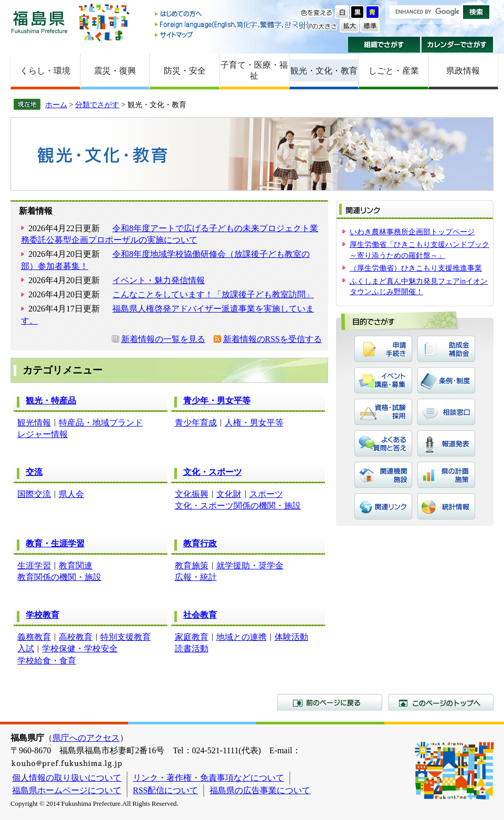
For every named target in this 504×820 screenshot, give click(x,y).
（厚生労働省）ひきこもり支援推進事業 (416, 268)
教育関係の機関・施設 (59, 577)
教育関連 (76, 565)
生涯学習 (34, 565)
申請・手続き (383, 349)
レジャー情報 (43, 434)
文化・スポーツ (213, 472)
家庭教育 (192, 637)
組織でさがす (384, 45)
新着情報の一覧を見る (163, 339)
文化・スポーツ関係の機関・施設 (238, 506)
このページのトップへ (441, 702)
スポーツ (266, 494)
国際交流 (34, 494)
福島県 (39, 22)
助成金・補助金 (446, 349)
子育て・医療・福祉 (254, 70)
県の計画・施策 (446, 475)
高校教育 (76, 637)
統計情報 (446, 506)
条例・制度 (446, 380)
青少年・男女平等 (217, 401)
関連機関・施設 (383, 475)
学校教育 (43, 615)
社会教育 (200, 615)
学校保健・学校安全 (80, 648)
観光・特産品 (51, 401)
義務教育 (34, 637)
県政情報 (463, 71)
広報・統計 (196, 577)
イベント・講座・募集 (383, 380)
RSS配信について (165, 790)
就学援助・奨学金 (250, 565)
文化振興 (192, 494)
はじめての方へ (233, 14)
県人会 (71, 494)
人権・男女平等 (254, 423)
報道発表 (446, 443)
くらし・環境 (45, 71)
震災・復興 (115, 71)
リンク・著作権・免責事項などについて (208, 778)
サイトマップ (233, 34)
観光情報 (34, 423)
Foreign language (233, 24)
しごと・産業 (394, 71)
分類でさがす (97, 105)
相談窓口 (446, 412)
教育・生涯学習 (55, 543)
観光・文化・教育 (324, 71)
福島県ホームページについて (67, 790)
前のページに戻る (330, 702)
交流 (34, 472)
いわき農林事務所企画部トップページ (412, 232)
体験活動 (291, 637)
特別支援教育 (125, 637)
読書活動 (192, 648)
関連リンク (383, 506)
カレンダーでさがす (458, 45)
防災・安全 (185, 71)
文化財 (229, 494)
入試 (26, 648)
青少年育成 (196, 423)
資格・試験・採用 (383, 412)
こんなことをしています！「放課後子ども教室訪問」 (213, 294)
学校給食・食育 (47, 661)
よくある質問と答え (383, 443)
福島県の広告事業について (260, 790)
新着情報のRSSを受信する (272, 339)
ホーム (56, 105)
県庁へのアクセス (86, 738)
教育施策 (192, 565)
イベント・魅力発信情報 (159, 280)
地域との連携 (241, 637)
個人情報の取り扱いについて (67, 778)
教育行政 (200, 543)
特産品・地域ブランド (101, 423)
